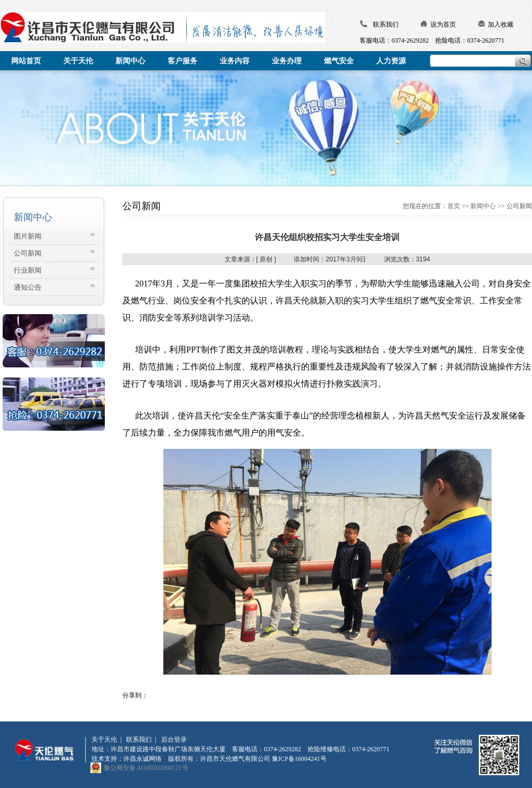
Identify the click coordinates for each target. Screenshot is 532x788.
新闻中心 (483, 206)
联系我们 (386, 24)
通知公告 (28, 287)
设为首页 (443, 24)
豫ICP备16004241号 (299, 759)
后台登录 (174, 740)
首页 (454, 206)
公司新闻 (28, 253)
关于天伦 (104, 740)
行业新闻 (28, 270)
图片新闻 (28, 236)
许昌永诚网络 (143, 759)
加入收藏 (501, 24)
